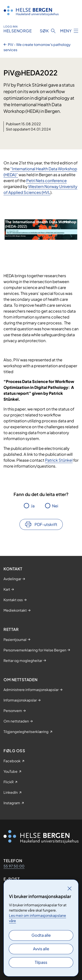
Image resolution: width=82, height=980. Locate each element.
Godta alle (41, 935)
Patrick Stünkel (59, 460)
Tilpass (41, 962)
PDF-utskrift (46, 524)
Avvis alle (41, 949)
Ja (33, 506)
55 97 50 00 (14, 866)
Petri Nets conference (46, 180)
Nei (55, 506)
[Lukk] (70, 888)
